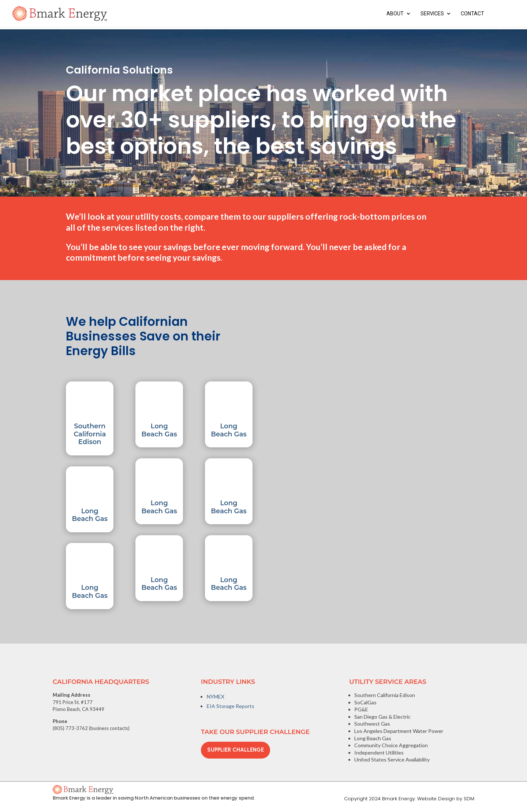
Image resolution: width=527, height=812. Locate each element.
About (395, 14)
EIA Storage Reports (231, 706)
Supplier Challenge (236, 750)
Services (432, 14)
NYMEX (216, 696)
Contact (472, 14)
